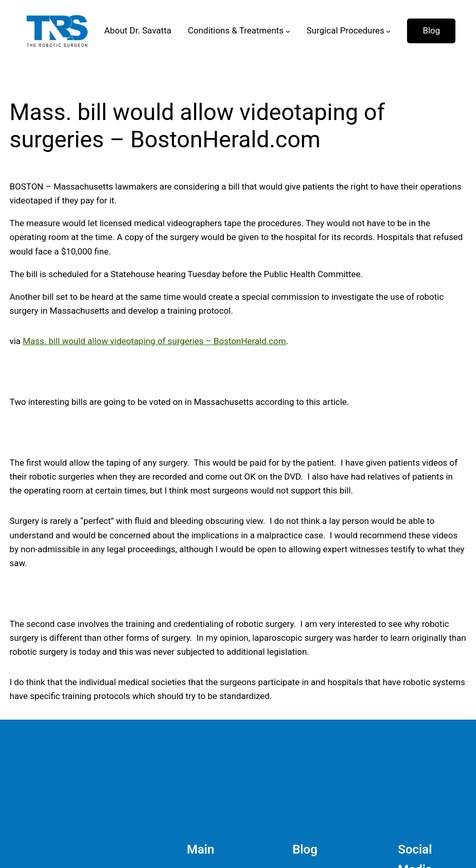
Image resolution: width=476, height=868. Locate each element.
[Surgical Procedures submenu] (388, 31)
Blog (431, 30)
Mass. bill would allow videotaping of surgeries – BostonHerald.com (154, 341)
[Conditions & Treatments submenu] (288, 31)
